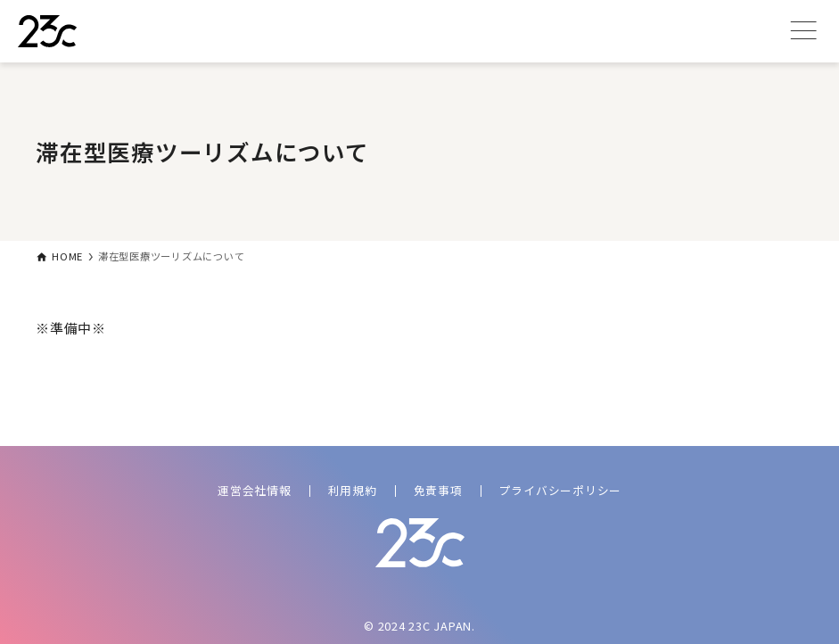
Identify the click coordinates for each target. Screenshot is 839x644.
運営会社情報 (255, 490)
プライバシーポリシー (561, 490)
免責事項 (438, 490)
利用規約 (353, 490)
